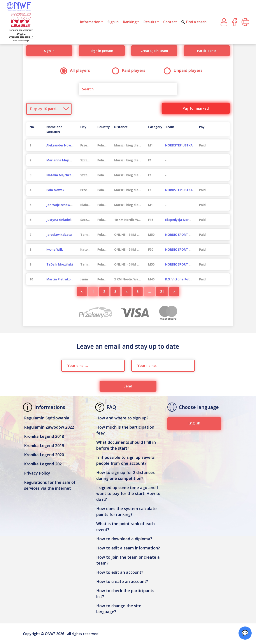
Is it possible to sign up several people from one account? (126, 460)
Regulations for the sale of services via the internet (50, 485)
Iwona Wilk (55, 249)
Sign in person (102, 51)
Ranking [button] (130, 22)
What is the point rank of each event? (125, 527)
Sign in (113, 22)
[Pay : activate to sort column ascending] (213, 129)
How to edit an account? (120, 572)
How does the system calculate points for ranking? (126, 511)
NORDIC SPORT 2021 (181, 235)
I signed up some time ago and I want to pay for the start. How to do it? (128, 493)
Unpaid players (184, 70)
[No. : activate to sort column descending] (35, 129)
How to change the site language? (119, 609)
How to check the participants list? (125, 594)
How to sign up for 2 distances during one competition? (125, 475)
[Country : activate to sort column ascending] (103, 129)
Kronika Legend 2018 (44, 436)
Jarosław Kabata (59, 235)
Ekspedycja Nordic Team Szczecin (191, 220)
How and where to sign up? (122, 418)
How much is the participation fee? (125, 430)
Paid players (130, 70)
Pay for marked (196, 108)
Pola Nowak (55, 190)
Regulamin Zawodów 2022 (49, 427)
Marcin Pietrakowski (62, 279)
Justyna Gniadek (59, 220)
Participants (207, 51)
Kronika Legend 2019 (44, 445)
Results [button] (150, 22)
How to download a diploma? (124, 539)
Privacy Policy (37, 473)
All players (76, 70)
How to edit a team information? (128, 548)
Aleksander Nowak (60, 145)
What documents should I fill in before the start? (126, 445)
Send (128, 386)
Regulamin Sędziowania (47, 418)
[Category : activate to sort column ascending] (153, 129)
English (194, 423)
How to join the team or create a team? (128, 560)
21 (162, 292)
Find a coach (194, 22)
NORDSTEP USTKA (179, 145)
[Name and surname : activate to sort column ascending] (60, 129)
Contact (170, 22)
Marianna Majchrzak (62, 160)
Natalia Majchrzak (61, 175)
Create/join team (154, 51)
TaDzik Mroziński (60, 264)
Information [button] (90, 22)
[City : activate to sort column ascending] (85, 129)
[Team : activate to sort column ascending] (179, 129)
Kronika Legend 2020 (44, 455)
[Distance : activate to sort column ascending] (128, 129)
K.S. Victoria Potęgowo (182, 279)
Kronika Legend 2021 (44, 464)
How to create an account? (122, 581)
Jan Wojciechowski (60, 205)
